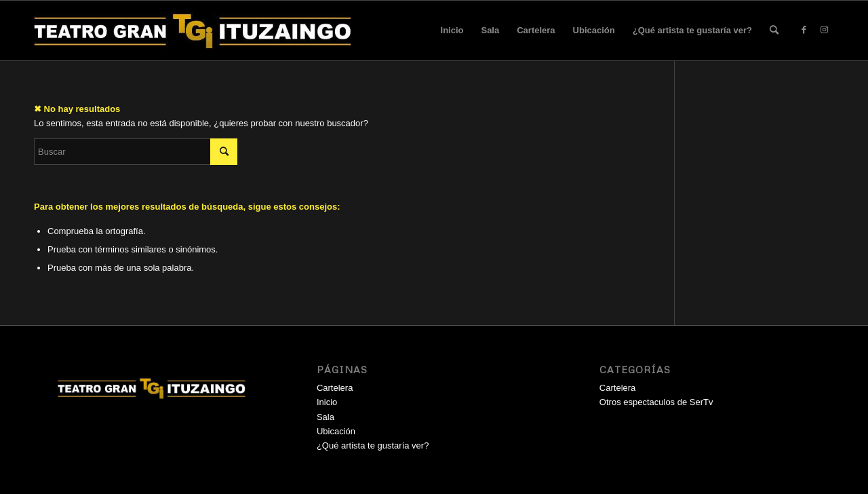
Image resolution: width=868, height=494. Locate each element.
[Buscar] (774, 31)
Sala (490, 30)
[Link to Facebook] (804, 30)
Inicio (452, 30)
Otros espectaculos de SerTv (656, 402)
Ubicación (594, 30)
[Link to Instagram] (824, 30)
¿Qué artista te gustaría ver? (692, 30)
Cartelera (536, 30)
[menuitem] (774, 31)
